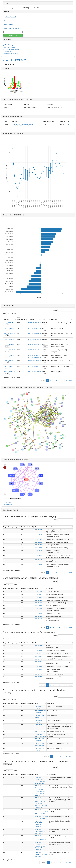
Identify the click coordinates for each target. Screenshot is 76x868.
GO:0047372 (39, 653)
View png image (7, 504)
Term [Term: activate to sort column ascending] (37, 527)
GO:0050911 (39, 555)
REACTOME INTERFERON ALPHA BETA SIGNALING (41, 812)
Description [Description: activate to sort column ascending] (50, 527)
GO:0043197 (39, 616)
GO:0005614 (39, 597)
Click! (69, 125)
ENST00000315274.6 (34, 350)
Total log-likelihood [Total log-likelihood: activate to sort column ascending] (27, 527)
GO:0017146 (39, 619)
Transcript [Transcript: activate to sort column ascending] (31, 319)
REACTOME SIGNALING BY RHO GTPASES (41, 854)
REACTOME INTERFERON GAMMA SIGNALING (41, 838)
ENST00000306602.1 (34, 366)
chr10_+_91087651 (9, 345)
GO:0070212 (39, 539)
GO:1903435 (39, 565)
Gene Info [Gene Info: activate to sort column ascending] (54, 319)
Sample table (8, 21)
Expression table (8, 51)
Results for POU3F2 (14, 60)
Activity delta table (8, 46)
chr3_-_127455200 (9, 328)
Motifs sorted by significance (11, 50)
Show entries (10, 313)
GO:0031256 (39, 600)
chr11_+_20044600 (9, 372)
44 (66, 573)
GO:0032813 (39, 662)
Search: (63, 310)
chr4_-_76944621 (9, 366)
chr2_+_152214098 (9, 334)
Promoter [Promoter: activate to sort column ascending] (6, 319)
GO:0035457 (39, 560)
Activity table (7, 44)
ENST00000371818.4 (34, 345)
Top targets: (7, 306)
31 (66, 685)
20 (66, 380)
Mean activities (8, 25)
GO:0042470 (39, 609)
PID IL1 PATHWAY (40, 731)
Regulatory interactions (10, 48)
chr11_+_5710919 (9, 339)
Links (12, 108)
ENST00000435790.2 (34, 361)
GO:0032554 (39, 677)
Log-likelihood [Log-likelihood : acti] (21, 318)
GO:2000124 (39, 535)
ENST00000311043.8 (34, 372)
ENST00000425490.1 (34, 341)
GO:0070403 (39, 659)
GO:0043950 (39, 530)
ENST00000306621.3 (34, 323)
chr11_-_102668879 (9, 350)
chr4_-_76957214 (9, 323)
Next (71, 380)
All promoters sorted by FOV (12, 29)
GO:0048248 (39, 646)
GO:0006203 (39, 548)
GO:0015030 (39, 592)
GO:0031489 (39, 674)
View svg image (7, 502)
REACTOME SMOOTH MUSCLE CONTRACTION (41, 831)
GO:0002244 (39, 551)
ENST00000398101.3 (34, 328)
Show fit (7, 325)
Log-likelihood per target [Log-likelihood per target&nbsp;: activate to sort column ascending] (11, 527)
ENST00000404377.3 (34, 357)
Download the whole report (11, 53)
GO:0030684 (39, 606)
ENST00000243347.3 (34, 334)
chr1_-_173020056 (9, 355)
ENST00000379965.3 (34, 339)
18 (66, 627)
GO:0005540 (39, 651)
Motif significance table (11, 17)
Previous (42, 380)
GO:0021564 (39, 542)
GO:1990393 (39, 613)
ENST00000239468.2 (34, 355)
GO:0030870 (39, 594)
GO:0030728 (39, 545)
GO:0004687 (39, 669)
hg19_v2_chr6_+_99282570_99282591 (23, 125)
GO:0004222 (39, 656)
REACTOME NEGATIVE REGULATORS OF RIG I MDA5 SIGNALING (41, 846)
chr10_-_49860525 (9, 361)
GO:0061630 (39, 667)
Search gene (13, 35)
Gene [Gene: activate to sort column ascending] (44, 319)
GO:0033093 (39, 603)
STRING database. (46, 388)
